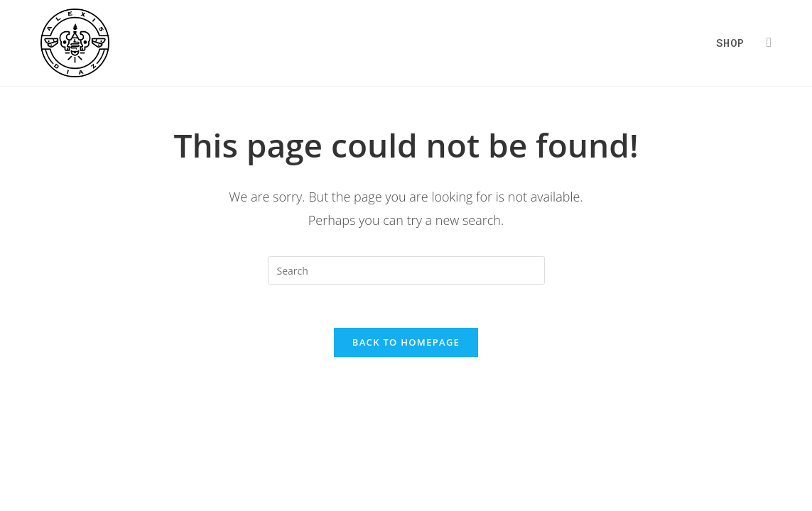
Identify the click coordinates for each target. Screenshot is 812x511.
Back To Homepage (406, 342)
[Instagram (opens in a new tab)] (769, 42)
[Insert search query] (406, 270)
